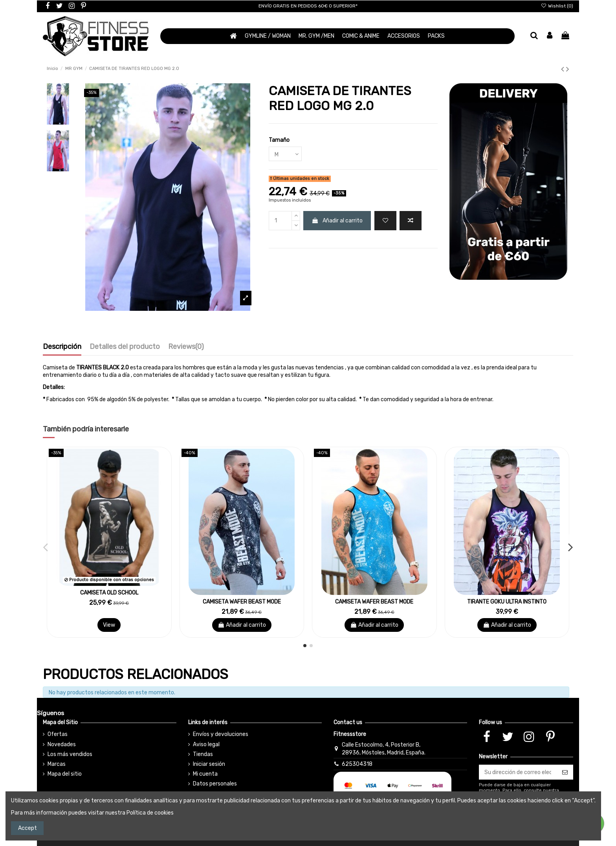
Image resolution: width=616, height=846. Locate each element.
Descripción (62, 347)
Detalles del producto (125, 347)
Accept (27, 828)
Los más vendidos (70, 754)
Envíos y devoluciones (221, 734)
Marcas (57, 764)
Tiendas (203, 754)
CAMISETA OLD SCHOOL (109, 593)
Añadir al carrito (337, 221)
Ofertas (58, 734)
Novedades (62, 744)
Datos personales (215, 784)
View (109, 625)
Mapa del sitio (65, 774)
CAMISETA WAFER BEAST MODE (242, 602)
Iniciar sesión (209, 764)
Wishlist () (557, 6)
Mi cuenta (205, 774)
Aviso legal (206, 744)
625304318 (357, 764)
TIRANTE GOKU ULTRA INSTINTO (507, 602)
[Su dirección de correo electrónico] (518, 772)
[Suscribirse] (565, 772)
